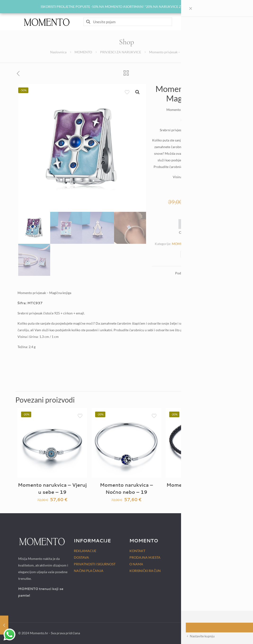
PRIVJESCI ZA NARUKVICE (121, 52)
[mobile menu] (229, 22)
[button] (138, 92)
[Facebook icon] (209, 633)
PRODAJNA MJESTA (145, 557)
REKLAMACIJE (85, 551)
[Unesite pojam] (128, 22)
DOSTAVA (81, 557)
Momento (200, 233)
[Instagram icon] (214, 633)
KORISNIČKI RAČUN (145, 571)
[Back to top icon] (230, 633)
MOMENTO (83, 52)
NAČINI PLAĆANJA (89, 571)
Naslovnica (58, 52)
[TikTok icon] (219, 633)
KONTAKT (137, 551)
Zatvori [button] (207, 7)
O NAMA (136, 564)
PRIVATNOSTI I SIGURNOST (95, 564)
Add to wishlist (193, 224)
